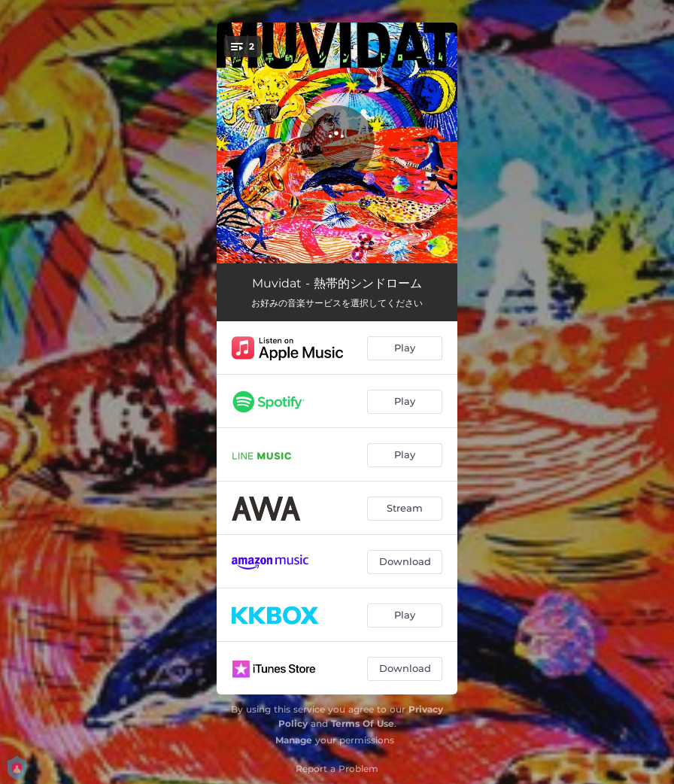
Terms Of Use (363, 723)
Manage (294, 740)
